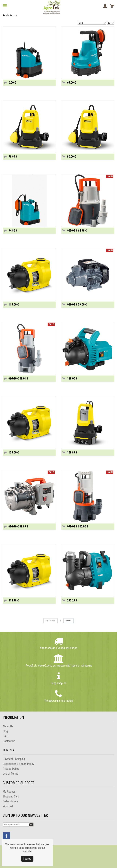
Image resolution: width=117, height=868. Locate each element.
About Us (8, 726)
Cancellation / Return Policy (18, 764)
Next (68, 621)
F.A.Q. (6, 736)
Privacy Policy (11, 769)
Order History (10, 801)
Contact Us (9, 741)
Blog (5, 731)
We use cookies (14, 844)
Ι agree (27, 859)
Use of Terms (10, 774)
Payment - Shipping (14, 759)
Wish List (8, 806)
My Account (10, 792)
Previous (51, 621)
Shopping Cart (11, 796)
